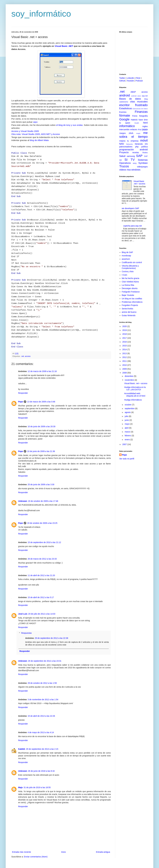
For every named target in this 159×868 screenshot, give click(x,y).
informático (127, 126)
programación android (133, 150)
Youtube (130, 81)
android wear (136, 96)
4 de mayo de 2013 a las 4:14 (41, 715)
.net (23, 339)
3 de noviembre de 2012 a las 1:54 (43, 682)
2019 (125, 330)
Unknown (23, 484)
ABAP (133, 92)
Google (124, 119)
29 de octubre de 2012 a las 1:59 (42, 666)
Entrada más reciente (22, 835)
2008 (125, 373)
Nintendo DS (141, 144)
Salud (122, 156)
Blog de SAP (127, 252)
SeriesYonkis (127, 309)
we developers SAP (130, 208)
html (145, 123)
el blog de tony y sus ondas (69, 125)
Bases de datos (130, 99)
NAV (122, 144)
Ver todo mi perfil (127, 459)
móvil (144, 140)
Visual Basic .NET (64, 46)
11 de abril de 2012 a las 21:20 (41, 558)
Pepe (21, 385)
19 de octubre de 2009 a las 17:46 (43, 484)
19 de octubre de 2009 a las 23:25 (42, 506)
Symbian (143, 163)
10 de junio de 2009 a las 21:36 (41, 434)
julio (127, 416)
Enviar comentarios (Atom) (36, 840)
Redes (145, 153)
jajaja (145, 129)
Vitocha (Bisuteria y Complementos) (130, 267)
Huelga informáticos (133, 400)
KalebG (22, 732)
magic (138, 133)
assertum (126, 259)
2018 (125, 334)
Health (137, 123)
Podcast (139, 81)
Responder (23, 376)
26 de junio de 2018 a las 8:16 (41, 754)
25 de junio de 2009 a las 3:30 (41, 467)
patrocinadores (126, 147)
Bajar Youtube (128, 295)
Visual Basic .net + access (139, 182)
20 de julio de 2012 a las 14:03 (42, 597)
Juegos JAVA (126, 133)
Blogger (95, 855)
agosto (128, 412)
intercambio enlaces (128, 129)
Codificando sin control (132, 262)
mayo (127, 424)
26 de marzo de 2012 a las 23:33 (42, 542)
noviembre (130, 380)
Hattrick (134, 120)
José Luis (23, 597)
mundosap (126, 256)
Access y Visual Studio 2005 (25, 131)
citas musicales (139, 102)
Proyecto (124, 152)
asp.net (145, 96)
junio (127, 420)
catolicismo (124, 102)
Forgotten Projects (130, 305)
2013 (125, 353)
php (137, 147)
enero (127, 440)
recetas (136, 152)
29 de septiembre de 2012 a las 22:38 (51, 621)
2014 (125, 349)
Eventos (123, 112)
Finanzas (141, 112)
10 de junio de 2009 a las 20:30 (42, 409)
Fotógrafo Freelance (131, 292)
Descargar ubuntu (130, 288)
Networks (130, 144)
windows (136, 170)
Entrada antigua (103, 835)
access (28, 339)
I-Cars (125, 275)
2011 (125, 361)
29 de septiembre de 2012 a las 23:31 (45, 644)
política (145, 147)
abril (127, 428)
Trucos (124, 166)
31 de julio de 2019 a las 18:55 (37, 770)
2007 (125, 444)
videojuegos (142, 167)
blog (146, 99)
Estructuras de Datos (140, 109)
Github (122, 81)
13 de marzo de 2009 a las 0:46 (41, 385)
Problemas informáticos (132, 302)
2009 (125, 369)
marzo (128, 432)
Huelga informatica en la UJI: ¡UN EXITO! (135, 388)
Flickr (138, 78)
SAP (139, 156)
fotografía (143, 116)
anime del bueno (129, 312)
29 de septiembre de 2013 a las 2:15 (42, 732)
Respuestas (26, 616)
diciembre (129, 376)
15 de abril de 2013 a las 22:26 (41, 699)
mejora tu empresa (129, 141)
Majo (20, 770)
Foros (135, 116)
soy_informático (41, 14)
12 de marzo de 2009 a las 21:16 (42, 354)
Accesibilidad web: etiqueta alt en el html (135, 395)
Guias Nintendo (129, 315)
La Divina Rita (128, 285)
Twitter (122, 78)
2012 (125, 357)
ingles (145, 126)
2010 (125, 365)
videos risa (125, 170)
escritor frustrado (133, 105)
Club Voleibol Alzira (130, 282)
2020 (125, 326)
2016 (125, 342)
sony (135, 163)
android (125, 95)
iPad (140, 130)
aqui (35, 122)
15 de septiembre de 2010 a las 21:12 (44, 525)
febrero (128, 436)
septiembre (130, 408)
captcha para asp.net (133, 226)
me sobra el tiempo (133, 135)
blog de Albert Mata (39, 140)
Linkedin (130, 78)
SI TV (130, 160)
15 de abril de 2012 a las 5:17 (41, 580)
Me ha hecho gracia (131, 278)
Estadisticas (126, 108)
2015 (125, 346)
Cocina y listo (128, 271)
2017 (125, 338)
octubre (128, 405)
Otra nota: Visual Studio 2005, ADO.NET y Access (36, 134)
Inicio (64, 835)
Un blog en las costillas (132, 299)
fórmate (125, 116)
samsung (131, 156)
